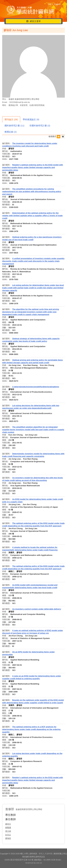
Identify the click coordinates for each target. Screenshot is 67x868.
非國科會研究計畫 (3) (40, 126)
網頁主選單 (33, 22)
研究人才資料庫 (45, 854)
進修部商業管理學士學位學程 (27, 99)
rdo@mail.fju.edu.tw (33, 863)
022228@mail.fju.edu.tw (20, 102)
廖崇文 (8, 824)
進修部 (12, 99)
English (57, 4)
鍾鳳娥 (8, 828)
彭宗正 (8, 835)
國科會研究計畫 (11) (14, 126)
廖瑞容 (8, 838)
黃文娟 (8, 831)
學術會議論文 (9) (31, 119)
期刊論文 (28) (11, 119)
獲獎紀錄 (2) (11, 132)
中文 (50, 4)
